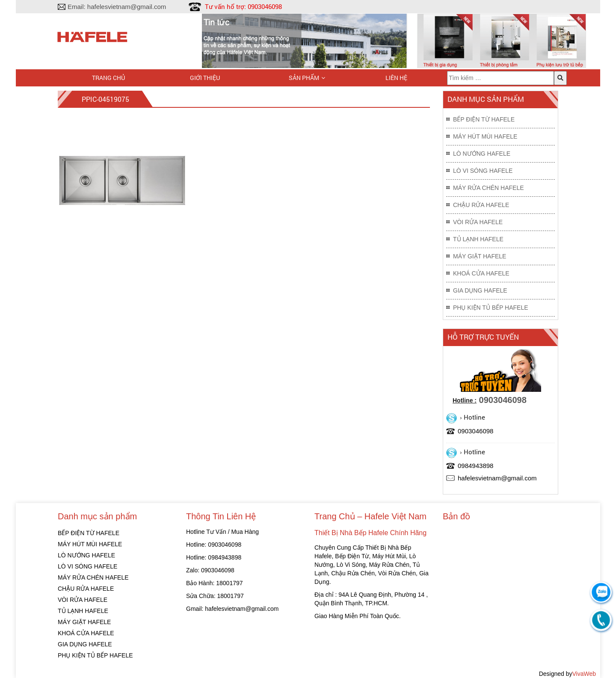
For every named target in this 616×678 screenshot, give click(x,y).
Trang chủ (108, 78)
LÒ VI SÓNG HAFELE (483, 171)
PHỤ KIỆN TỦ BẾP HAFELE (491, 308)
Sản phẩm (304, 78)
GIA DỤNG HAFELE (480, 290)
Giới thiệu (205, 78)
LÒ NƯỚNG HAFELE (482, 154)
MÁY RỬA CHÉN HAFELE (489, 188)
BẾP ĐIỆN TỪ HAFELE (484, 119)
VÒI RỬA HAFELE (478, 222)
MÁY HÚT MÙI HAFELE (485, 136)
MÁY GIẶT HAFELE (480, 256)
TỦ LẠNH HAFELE (478, 239)
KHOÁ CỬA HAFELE (481, 273)
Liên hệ (396, 78)
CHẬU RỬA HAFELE (481, 205)
